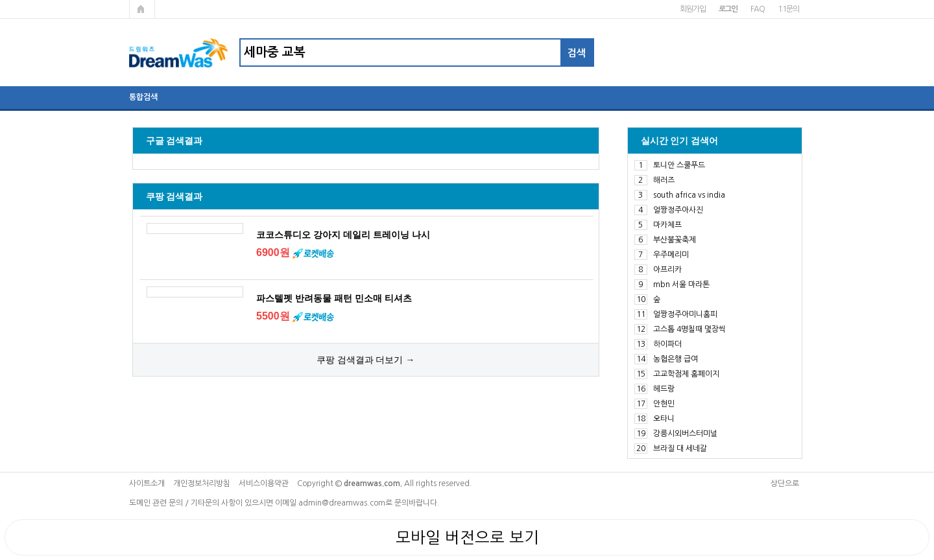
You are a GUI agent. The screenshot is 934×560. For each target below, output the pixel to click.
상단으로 (785, 484)
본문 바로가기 (0, 0)
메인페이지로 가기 (142, 9)
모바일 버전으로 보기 (467, 537)
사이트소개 (147, 484)
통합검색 (143, 97)
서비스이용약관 (264, 484)
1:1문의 (788, 9)
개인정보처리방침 (202, 484)
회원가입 (692, 9)
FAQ (757, 9)
